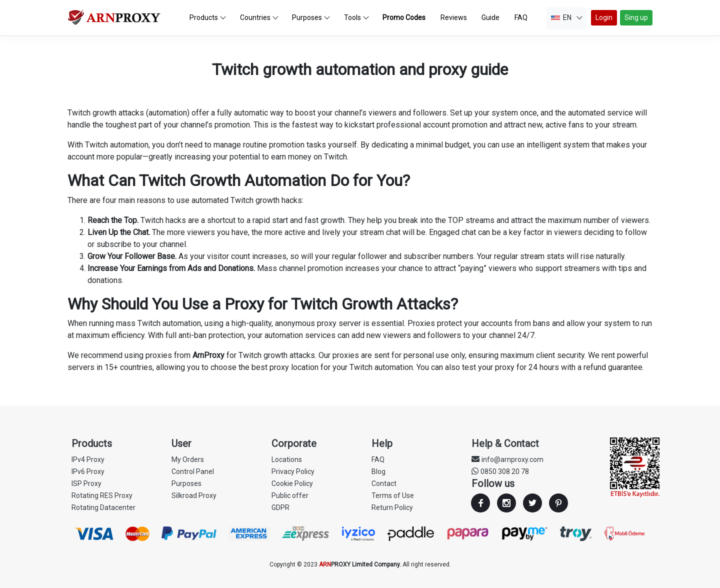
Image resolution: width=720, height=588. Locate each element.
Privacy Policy (293, 471)
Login (604, 17)
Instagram (506, 503)
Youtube (558, 503)
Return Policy (392, 507)
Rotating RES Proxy (102, 495)
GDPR (280, 507)
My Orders (188, 459)
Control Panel (193, 471)
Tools (356, 17)
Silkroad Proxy (194, 495)
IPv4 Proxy (88, 459)
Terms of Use (393, 495)
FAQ (378, 459)
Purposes (311, 17)
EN (567, 17)
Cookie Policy (292, 483)
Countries (259, 17)
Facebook (480, 503)
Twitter (532, 503)
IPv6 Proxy (88, 471)
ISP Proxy (86, 483)
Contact (384, 483)
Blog (378, 471)
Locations (287, 459)
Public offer (290, 495)
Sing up (636, 17)
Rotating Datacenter (103, 507)
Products (208, 17)
